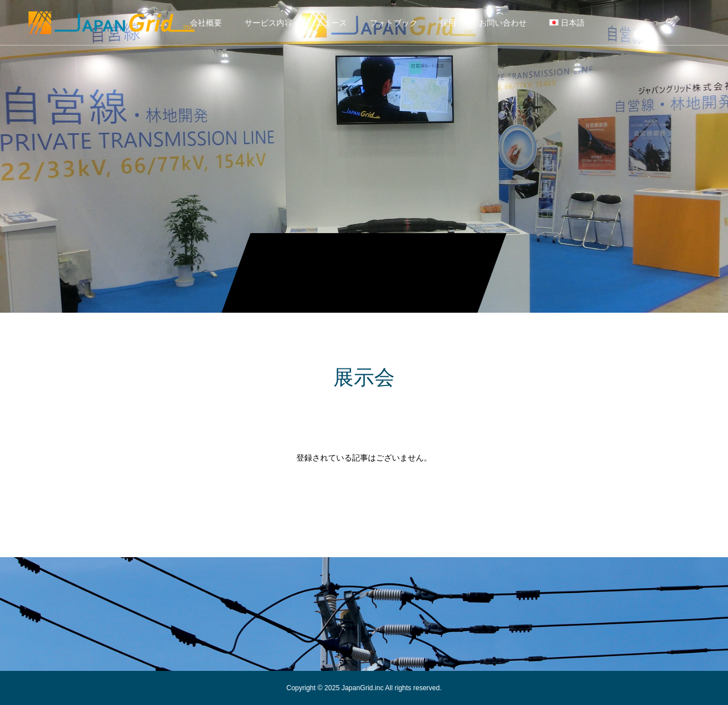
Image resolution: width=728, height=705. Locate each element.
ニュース (331, 23)
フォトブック (394, 23)
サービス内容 (268, 23)
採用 (448, 23)
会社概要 (206, 23)
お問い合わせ (503, 23)
